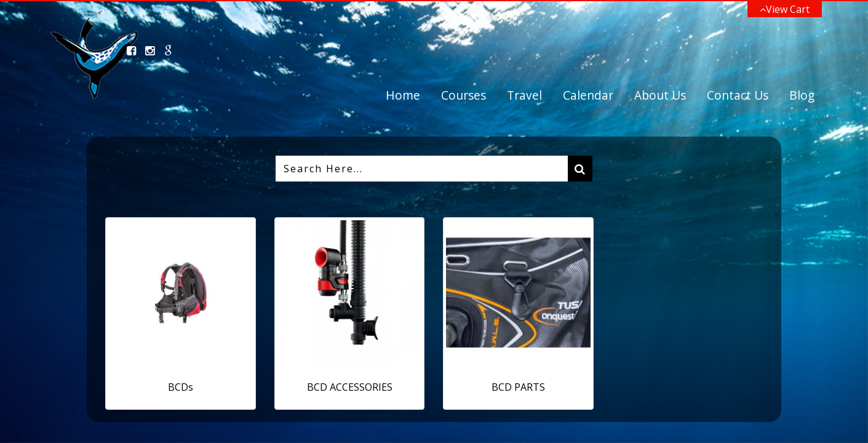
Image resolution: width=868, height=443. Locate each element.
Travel (524, 95)
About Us (660, 95)
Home (403, 95)
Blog (802, 95)
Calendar (588, 95)
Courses (464, 95)
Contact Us (738, 95)
